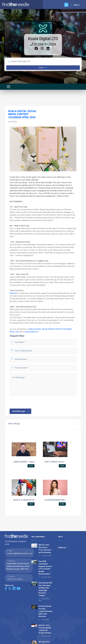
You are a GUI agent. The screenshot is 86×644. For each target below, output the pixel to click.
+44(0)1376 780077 (15, 579)
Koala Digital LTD (43, 39)
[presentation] (26, 402)
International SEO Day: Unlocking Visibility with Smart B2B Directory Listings (45, 589)
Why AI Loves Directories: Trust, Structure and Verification (45, 549)
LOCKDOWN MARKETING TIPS (57, 500)
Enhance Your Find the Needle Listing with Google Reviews (45, 629)
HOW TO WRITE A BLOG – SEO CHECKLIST (62, 462)
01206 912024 (43, 44)
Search (43, 68)
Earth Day (13, 293)
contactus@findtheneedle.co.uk (20, 553)
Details (31, 466)
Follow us (64, 548)
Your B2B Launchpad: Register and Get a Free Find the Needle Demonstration (45, 568)
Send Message (21, 411)
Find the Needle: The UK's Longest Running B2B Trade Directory (45, 611)
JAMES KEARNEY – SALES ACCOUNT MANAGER (33, 462)
